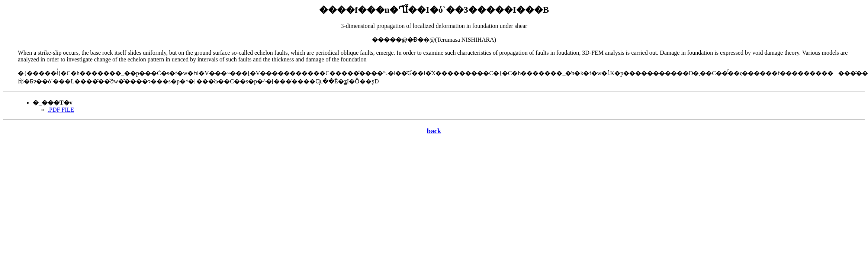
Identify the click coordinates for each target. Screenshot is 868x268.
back (434, 131)
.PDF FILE (61, 110)
